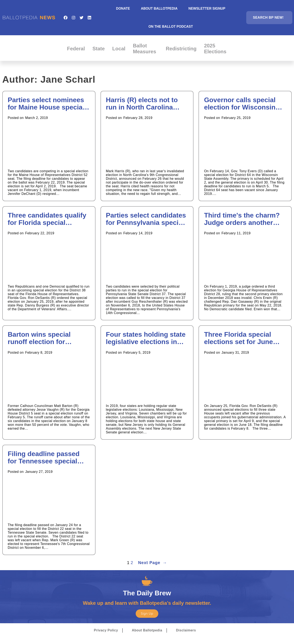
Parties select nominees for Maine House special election (46, 104)
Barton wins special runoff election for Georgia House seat (39, 338)
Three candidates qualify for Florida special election (47, 219)
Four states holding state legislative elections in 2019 (146, 338)
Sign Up (147, 614)
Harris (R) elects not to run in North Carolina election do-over (142, 104)
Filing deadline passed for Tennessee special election (44, 458)
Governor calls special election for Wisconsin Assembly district (240, 104)
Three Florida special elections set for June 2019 (238, 338)
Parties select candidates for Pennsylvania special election (146, 219)
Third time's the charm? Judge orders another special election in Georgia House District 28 (245, 219)
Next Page (153, 563)
